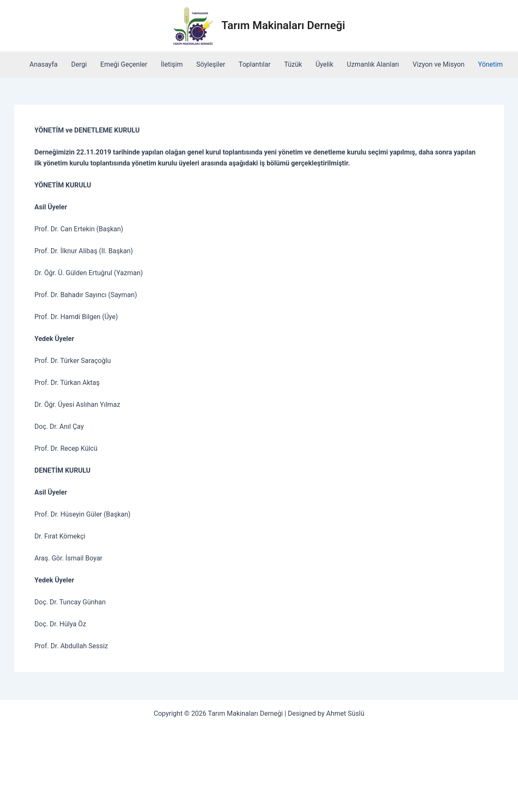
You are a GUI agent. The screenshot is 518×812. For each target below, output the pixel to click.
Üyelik (324, 64)
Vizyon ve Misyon (438, 64)
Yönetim (490, 64)
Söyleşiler (211, 64)
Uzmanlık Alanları (373, 64)
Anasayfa (44, 64)
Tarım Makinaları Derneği (283, 25)
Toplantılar (255, 64)
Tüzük (293, 64)
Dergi (79, 64)
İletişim (172, 64)
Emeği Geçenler (124, 64)
